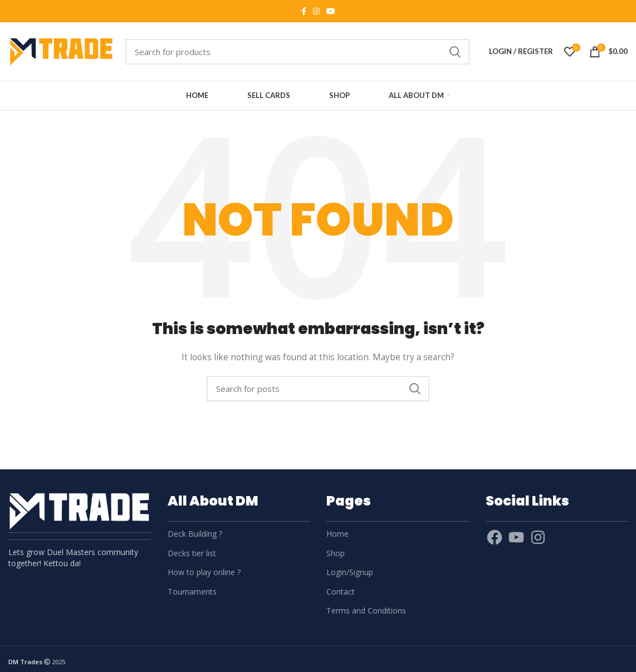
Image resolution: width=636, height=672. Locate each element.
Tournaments (192, 592)
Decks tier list (192, 553)
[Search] (297, 52)
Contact (341, 592)
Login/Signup (350, 572)
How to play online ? (204, 572)
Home (337, 534)
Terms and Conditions (366, 610)
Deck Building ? (195, 534)
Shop (336, 553)
